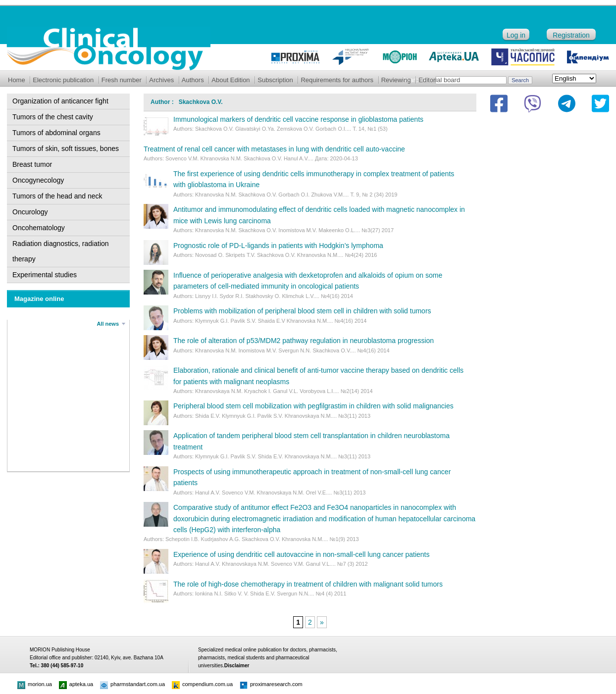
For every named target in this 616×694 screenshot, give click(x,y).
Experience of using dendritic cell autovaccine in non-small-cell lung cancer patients (302, 554)
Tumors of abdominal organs (56, 133)
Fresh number (122, 80)
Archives (161, 80)
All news (108, 324)
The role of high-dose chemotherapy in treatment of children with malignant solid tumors (308, 584)
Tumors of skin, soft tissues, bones (66, 149)
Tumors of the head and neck (57, 196)
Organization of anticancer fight (60, 101)
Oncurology (30, 212)
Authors (193, 80)
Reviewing (396, 80)
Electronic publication (63, 80)
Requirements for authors (337, 80)
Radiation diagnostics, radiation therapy (61, 251)
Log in (516, 35)
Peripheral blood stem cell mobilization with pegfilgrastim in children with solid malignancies (313, 406)
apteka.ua (76, 684)
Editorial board (439, 80)
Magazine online (39, 299)
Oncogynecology (38, 180)
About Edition (231, 80)
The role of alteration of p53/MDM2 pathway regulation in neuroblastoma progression (304, 341)
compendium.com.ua (202, 684)
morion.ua (35, 684)
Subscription (275, 80)
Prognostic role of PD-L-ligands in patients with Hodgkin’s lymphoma (278, 246)
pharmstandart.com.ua (132, 684)
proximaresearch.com (271, 684)
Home (17, 80)
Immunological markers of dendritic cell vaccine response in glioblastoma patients (298, 119)
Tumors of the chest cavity (53, 117)
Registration (571, 35)
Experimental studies (45, 275)
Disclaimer (237, 666)
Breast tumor (32, 164)
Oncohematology (39, 228)
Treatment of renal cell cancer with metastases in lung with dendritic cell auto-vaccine (274, 149)
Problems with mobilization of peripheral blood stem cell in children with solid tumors (302, 311)
